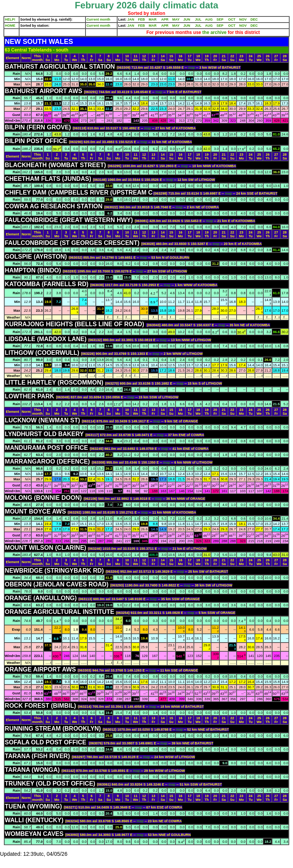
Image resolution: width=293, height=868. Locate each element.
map (192, 68)
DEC (254, 19)
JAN (131, 19)
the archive (214, 32)
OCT (232, 19)
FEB (142, 19)
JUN (187, 19)
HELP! (10, 19)
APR (165, 19)
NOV (243, 19)
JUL (198, 19)
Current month (99, 19)
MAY (176, 19)
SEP (220, 19)
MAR (153, 19)
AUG (209, 19)
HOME (10, 26)
